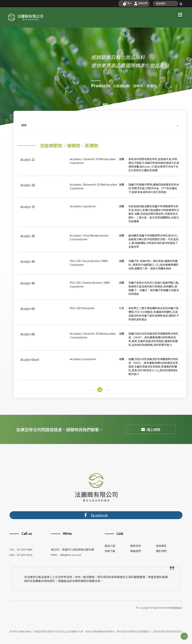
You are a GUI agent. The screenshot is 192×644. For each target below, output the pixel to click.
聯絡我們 (136, 550)
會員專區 (161, 545)
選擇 (100, 124)
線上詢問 (151, 429)
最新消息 (136, 545)
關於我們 (161, 550)
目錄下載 (110, 550)
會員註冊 (140, 3)
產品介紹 (110, 545)
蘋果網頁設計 (176, 606)
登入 (127, 3)
